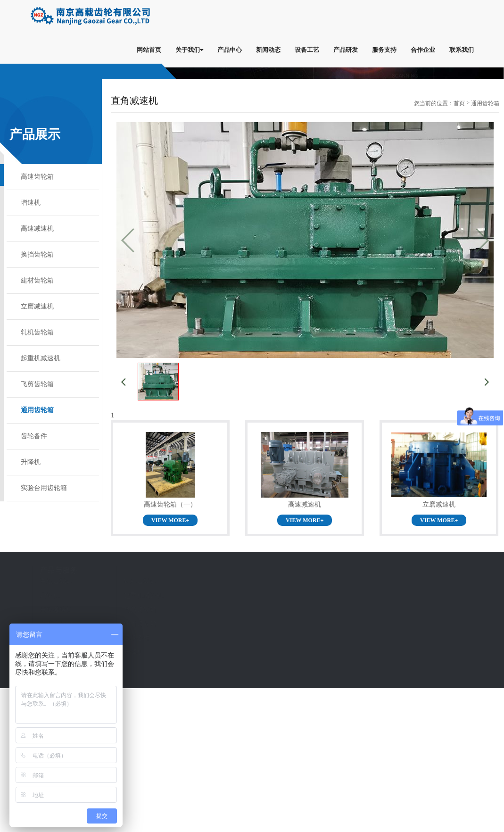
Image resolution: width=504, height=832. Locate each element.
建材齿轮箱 (37, 280)
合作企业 (423, 50)
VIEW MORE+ (170, 520)
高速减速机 (37, 229)
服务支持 (384, 50)
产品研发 (346, 50)
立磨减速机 (37, 306)
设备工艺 (307, 50)
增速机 (31, 203)
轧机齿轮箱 (37, 332)
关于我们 (189, 50)
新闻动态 (268, 50)
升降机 (31, 462)
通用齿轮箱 (37, 410)
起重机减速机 (41, 358)
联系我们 (462, 50)
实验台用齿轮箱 (44, 488)
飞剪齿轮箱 (37, 384)
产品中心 (230, 50)
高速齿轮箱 (37, 177)
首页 (459, 103)
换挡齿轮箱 (37, 254)
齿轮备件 (34, 436)
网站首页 (149, 50)
